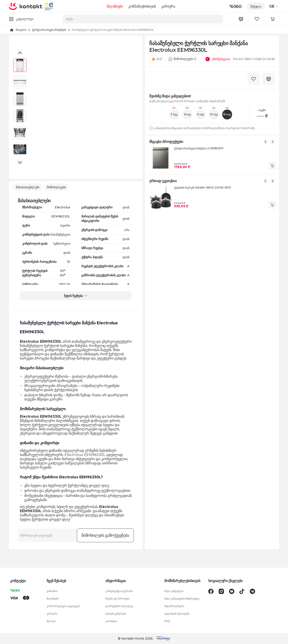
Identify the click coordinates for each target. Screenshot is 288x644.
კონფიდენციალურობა (119, 591)
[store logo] (26, 6)
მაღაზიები (115, 6)
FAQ (167, 621)
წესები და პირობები (117, 599)
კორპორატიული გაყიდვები (63, 606)
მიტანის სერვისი (174, 606)
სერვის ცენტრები (116, 614)
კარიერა (168, 6)
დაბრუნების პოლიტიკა (119, 606)
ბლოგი (51, 621)
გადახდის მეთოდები (177, 614)
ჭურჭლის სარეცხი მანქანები (49, 30)
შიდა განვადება (174, 591)
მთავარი (21, 30)
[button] (20, 52)
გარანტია (111, 621)
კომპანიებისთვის (142, 6)
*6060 (15, 590)
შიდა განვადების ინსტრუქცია (182, 599)
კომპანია (52, 591)
